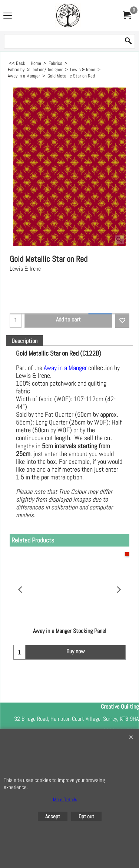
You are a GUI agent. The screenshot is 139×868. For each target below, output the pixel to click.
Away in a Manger (66, 368)
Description (24, 341)
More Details (65, 799)
